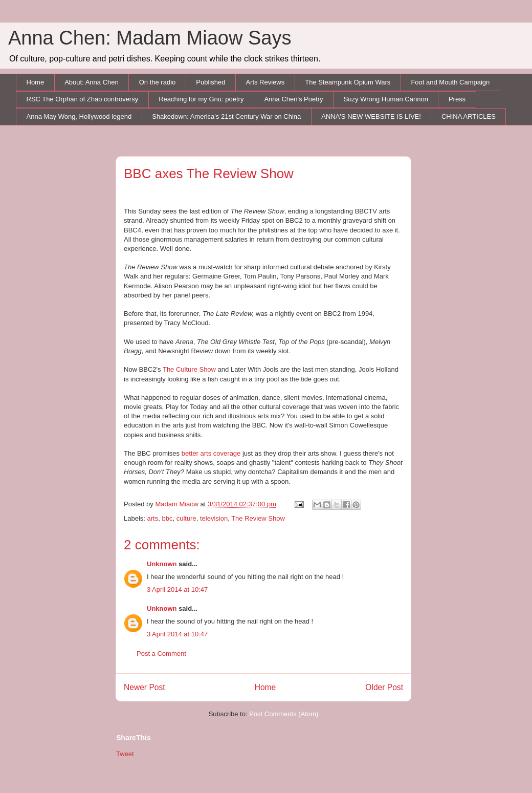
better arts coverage (211, 453)
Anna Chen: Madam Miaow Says (150, 38)
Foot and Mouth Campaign (450, 82)
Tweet (125, 754)
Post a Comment (161, 653)
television (214, 518)
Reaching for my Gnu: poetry (201, 99)
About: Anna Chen (92, 82)
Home (36, 82)
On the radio (158, 82)
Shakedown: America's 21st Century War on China (226, 116)
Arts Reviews (265, 82)
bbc (167, 518)
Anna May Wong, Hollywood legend (79, 116)
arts (153, 518)
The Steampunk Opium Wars (348, 82)
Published (210, 82)
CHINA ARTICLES (469, 116)
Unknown (162, 564)
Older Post (384, 687)
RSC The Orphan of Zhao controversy (83, 99)
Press (457, 99)
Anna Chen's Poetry (293, 99)
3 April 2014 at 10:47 (177, 590)
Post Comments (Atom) (284, 714)
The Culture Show (189, 369)
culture (186, 518)
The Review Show (258, 518)
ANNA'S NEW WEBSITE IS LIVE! (371, 116)
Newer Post (145, 687)
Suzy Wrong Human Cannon (386, 99)
